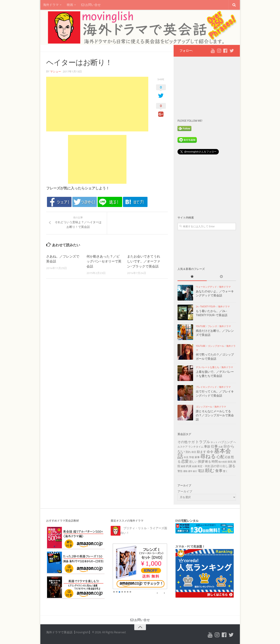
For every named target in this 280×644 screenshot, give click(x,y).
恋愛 (185, 461)
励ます (201, 452)
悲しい (193, 462)
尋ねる (208, 456)
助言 (194, 452)
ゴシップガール (216, 346)
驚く (225, 471)
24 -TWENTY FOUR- (206, 307)
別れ (188, 452)
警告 (180, 471)
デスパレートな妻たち (208, 367)
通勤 (185, 471)
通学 (190, 471)
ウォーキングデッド (206, 287)
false (157, 593)
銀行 (195, 471)
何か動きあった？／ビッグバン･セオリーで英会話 (104, 261)
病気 (230, 462)
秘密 (183, 466)
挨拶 (201, 462)
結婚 (194, 466)
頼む (210, 470)
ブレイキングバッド (206, 387)
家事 (197, 457)
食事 (219, 471)
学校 (192, 457)
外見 (186, 457)
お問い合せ (91, 5)
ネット (214, 442)
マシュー (56, 72)
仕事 (214, 446)
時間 (215, 462)
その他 (182, 442)
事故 (207, 446)
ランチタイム (196, 447)
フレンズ (212, 326)
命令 (210, 452)
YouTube (201, 326)
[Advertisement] (97, 104)
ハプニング (226, 442)
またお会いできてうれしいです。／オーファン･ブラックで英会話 (144, 261)
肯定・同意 (204, 466)
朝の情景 (223, 462)
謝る (232, 466)
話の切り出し (219, 466)
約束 (189, 466)
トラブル (203, 442)
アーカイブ (185, 491)
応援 (228, 457)
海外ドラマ (51, 5)
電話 (201, 471)
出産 (221, 447)
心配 (220, 457)
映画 (70, 5)
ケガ (191, 442)
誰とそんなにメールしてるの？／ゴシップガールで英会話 (215, 415)
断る (208, 462)
